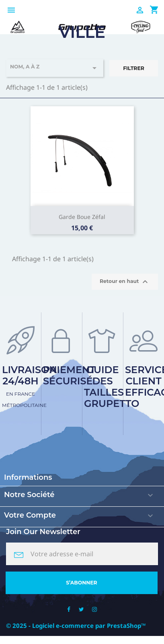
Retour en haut (125, 282)
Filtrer (134, 68)
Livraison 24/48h (30, 386)
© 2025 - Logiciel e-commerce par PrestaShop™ (76, 625)
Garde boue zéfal (82, 217)
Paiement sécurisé (69, 375)
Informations (28, 477)
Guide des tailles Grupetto (112, 387)
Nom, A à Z (55, 68)
